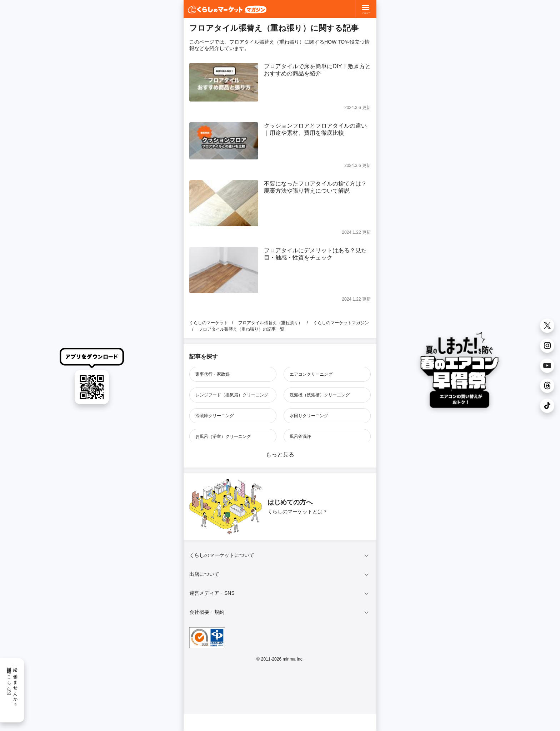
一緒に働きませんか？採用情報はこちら (12, 685)
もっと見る (280, 455)
